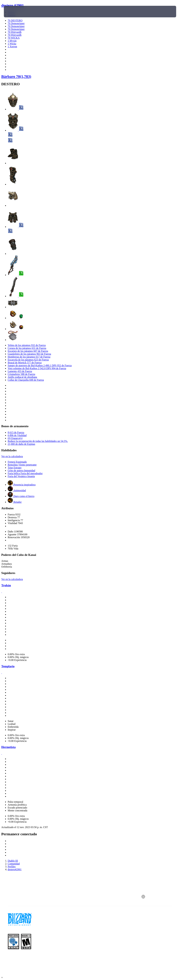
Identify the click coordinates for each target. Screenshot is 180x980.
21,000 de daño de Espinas (21, 444)
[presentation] (13, 12)
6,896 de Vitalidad (17, 435)
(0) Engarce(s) (15, 438)
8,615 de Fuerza (16, 432)
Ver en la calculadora (12, 456)
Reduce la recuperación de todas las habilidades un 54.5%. (38, 441)
